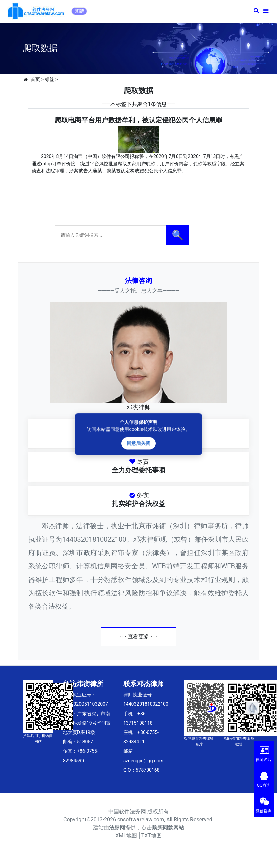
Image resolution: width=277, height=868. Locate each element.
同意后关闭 (138, 443)
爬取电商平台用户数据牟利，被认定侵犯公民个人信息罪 (138, 120)
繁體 (79, 11)
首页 (35, 79)
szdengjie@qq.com (143, 761)
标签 (49, 79)
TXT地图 (151, 836)
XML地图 (126, 836)
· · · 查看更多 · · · (139, 636)
